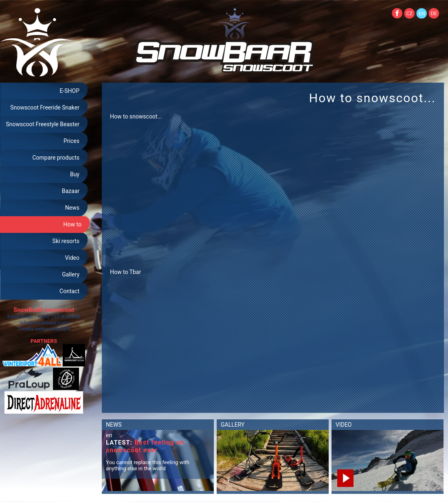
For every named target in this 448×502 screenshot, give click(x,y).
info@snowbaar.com (44, 323)
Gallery (71, 274)
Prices (71, 141)
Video (72, 258)
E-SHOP (69, 91)
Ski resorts (66, 241)
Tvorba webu (33, 329)
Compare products (56, 158)
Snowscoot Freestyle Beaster (43, 124)
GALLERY (233, 425)
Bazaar (71, 191)
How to (72, 224)
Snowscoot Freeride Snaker (45, 107)
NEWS (114, 425)
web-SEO (60, 329)
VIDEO (344, 425)
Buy (75, 174)
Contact (69, 291)
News (72, 208)
